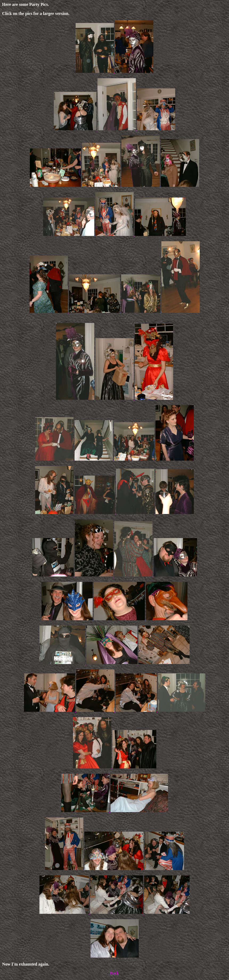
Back (115, 973)
